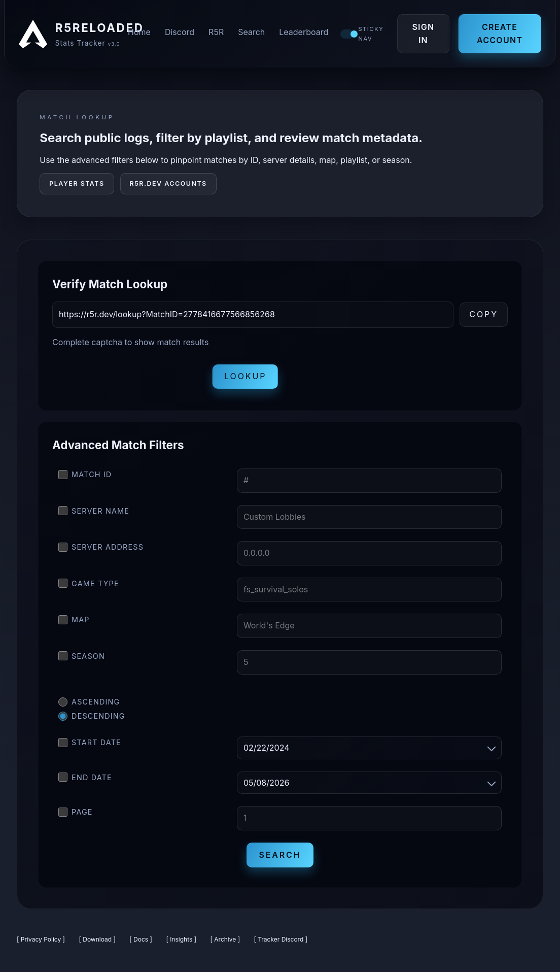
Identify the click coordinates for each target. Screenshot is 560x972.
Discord (181, 33)
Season (82, 658)
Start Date (90, 745)
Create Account (500, 35)
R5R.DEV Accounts (168, 186)
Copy (484, 316)
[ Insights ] (181, 941)
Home (141, 33)
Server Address (101, 549)
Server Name (94, 513)
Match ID (85, 477)
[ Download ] (97, 941)
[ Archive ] (225, 941)
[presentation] (129, 379)
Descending (92, 718)
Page (76, 814)
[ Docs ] (141, 941)
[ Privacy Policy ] (41, 941)
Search (253, 33)
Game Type (89, 585)
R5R (218, 33)
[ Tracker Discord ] (281, 941)
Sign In (425, 35)
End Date (85, 779)
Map (74, 622)
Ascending (89, 704)
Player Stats (77, 186)
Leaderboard (305, 33)
